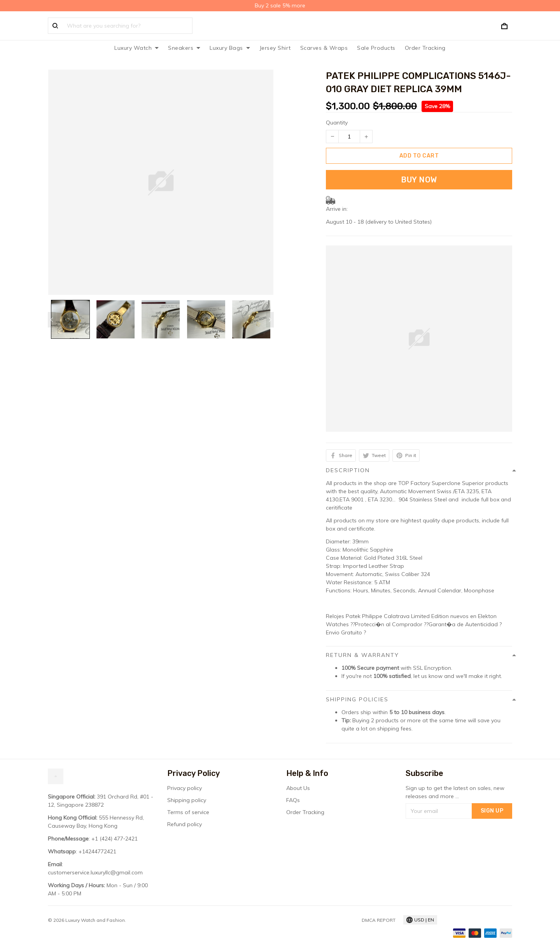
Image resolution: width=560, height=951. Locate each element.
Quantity (337, 123)
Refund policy (185, 824)
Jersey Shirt (275, 48)
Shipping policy (187, 800)
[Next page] (270, 320)
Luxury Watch (136, 48)
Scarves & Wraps (324, 48)
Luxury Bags (230, 48)
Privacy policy (185, 788)
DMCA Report (379, 920)
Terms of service (188, 812)
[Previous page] (52, 320)
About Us (298, 788)
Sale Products (376, 48)
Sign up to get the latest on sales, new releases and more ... (455, 792)
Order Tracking (425, 48)
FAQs (293, 800)
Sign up (492, 811)
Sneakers (184, 48)
